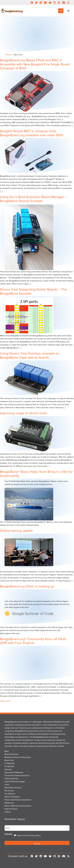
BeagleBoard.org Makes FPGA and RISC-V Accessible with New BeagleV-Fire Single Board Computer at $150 (35, 64)
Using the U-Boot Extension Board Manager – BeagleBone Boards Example (33, 199)
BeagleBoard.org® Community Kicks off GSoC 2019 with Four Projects (33, 641)
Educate (8, 769)
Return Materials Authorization (18, 806)
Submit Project (11, 809)
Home (9, 55)
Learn (7, 784)
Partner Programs (12, 797)
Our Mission (10, 794)
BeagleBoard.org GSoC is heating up (27, 586)
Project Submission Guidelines (18, 800)
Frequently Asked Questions (17, 775)
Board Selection (12, 754)
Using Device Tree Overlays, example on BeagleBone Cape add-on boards (30, 355)
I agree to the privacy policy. (29, 835)
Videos (8, 812)
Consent (9, 834)
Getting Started (11, 778)
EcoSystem (9, 766)
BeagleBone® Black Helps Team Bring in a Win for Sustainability (36, 474)
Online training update (16, 530)
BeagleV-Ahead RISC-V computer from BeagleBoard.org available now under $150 (32, 133)
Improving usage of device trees (23, 413)
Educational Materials (14, 772)
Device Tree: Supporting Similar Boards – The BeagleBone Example (33, 291)
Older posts (5, 701)
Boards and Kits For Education (18, 757)
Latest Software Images (15, 781)
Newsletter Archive (13, 788)
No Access (9, 791)
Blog (7, 751)
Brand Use (9, 760)
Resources (9, 803)
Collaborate (10, 763)
